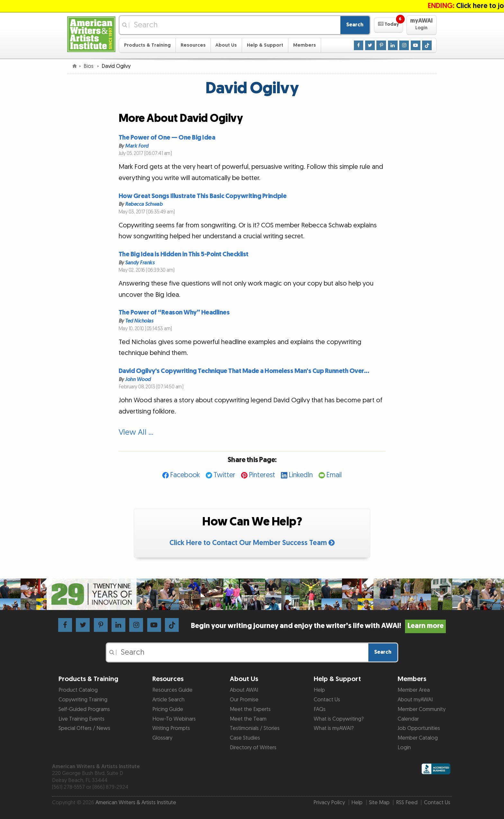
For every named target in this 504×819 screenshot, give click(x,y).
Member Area (414, 690)
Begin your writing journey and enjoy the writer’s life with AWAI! (318, 626)
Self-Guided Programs (84, 709)
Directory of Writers (253, 748)
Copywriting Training (83, 700)
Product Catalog (78, 690)
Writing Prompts (171, 728)
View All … (136, 432)
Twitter (224, 475)
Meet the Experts (250, 709)
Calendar (408, 719)
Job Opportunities (419, 728)
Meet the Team (248, 719)
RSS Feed (407, 803)
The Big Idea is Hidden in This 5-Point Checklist (184, 254)
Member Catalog (418, 738)
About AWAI (244, 690)
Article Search (168, 700)
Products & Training (147, 45)
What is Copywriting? (339, 719)
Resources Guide (172, 690)
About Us (226, 45)
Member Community (422, 709)
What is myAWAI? (334, 728)
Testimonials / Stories (255, 728)
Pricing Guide (168, 709)
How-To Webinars (174, 719)
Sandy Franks (140, 263)
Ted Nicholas (139, 321)
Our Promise (244, 700)
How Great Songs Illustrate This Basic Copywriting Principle (203, 196)
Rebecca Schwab (144, 204)
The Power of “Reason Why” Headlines (174, 313)
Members (305, 45)
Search (355, 25)
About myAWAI (415, 700)
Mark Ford (137, 146)
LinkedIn (301, 475)
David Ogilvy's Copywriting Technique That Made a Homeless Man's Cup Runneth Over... (244, 371)
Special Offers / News (84, 728)
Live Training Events (81, 719)
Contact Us (327, 700)
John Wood (138, 379)
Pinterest (262, 475)
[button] (388, 25)
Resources (193, 45)
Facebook (185, 475)
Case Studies (245, 738)
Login (404, 748)
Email (334, 475)
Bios (89, 66)
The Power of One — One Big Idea (167, 138)
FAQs (320, 709)
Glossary (162, 738)
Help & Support (265, 45)
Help (319, 690)
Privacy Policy (329, 803)
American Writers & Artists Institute (136, 803)
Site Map (379, 803)
